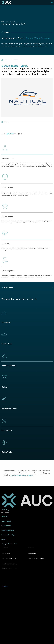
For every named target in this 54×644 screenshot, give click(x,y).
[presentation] (12, 578)
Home (3, 21)
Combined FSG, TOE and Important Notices (22, 476)
